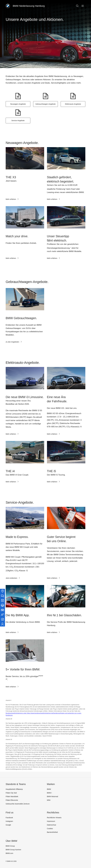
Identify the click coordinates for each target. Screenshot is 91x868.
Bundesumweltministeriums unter (16, 713)
